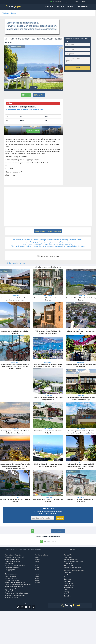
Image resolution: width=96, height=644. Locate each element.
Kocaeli (37, 576)
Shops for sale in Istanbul (13, 561)
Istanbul (37, 557)
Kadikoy (67, 592)
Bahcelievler (68, 596)
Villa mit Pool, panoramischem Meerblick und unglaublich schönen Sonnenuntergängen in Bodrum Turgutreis (48, 240)
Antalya (37, 561)
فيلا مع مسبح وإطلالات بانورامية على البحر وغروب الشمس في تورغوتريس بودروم (48, 244)
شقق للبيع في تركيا (11, 591)
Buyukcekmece (69, 588)
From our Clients (69, 566)
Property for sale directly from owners (17, 593)
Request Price (39, 95)
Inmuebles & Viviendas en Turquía (15, 595)
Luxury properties (10, 570)
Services (71, 7)
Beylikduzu (67, 573)
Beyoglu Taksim (69, 585)
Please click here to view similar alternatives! (25, 109)
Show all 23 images (33, 131)
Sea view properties (11, 578)
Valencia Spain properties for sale (15, 582)
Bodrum (37, 566)
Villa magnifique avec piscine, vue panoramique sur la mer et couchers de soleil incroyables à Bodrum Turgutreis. (48, 246)
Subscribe (60, 518)
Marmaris (38, 582)
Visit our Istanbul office (71, 559)
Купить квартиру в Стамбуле (14, 587)
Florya (66, 577)
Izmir (36, 563)
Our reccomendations (12, 574)
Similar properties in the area (15, 263)
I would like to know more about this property (48, 231)
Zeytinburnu (68, 579)
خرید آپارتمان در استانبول (12, 589)
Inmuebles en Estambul (12, 597)
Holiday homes (10, 572)
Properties (49, 7)
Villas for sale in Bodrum (9, 13)
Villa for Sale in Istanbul (12, 559)
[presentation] (6, 67)
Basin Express (68, 583)
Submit (78, 68)
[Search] (68, 2)
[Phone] (56, 2)
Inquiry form (68, 557)
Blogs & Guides (84, 7)
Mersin (37, 570)
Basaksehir (68, 581)
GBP (84, 2)
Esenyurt (67, 590)
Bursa (36, 572)
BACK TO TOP (75, 550)
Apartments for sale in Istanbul (14, 557)
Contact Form (68, 563)
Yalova (37, 580)
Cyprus (37, 574)
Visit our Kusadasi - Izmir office (74, 561)
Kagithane (67, 575)
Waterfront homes (11, 576)
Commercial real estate (12, 568)
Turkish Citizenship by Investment (15, 566)
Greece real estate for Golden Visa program (18, 585)
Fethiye (37, 578)
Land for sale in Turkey (12, 580)
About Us (60, 7)
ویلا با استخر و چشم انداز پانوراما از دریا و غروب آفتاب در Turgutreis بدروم (48, 242)
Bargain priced (9, 563)
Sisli (65, 594)
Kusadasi (37, 559)
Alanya (37, 568)
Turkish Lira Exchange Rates (73, 568)
